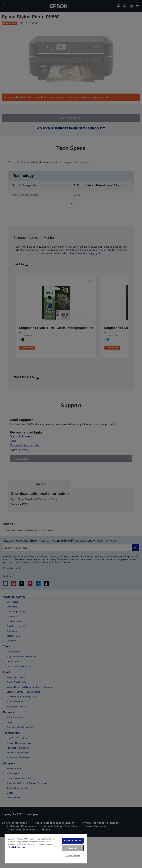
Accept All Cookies (73, 840)
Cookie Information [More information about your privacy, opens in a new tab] (17, 847)
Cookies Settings (73, 856)
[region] (46, 849)
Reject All (73, 848)
